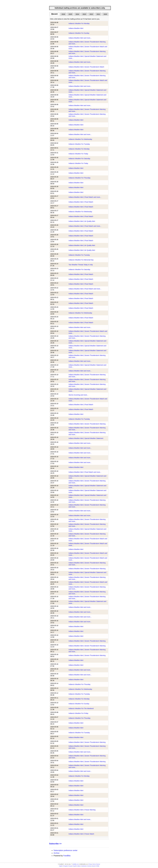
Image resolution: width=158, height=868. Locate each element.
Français (70, 866)
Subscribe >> (55, 844)
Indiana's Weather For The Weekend (81, 708)
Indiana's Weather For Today (78, 154)
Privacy (90, 864)
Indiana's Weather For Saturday (79, 159)
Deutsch (94, 866)
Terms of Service (96, 864)
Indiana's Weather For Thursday (79, 178)
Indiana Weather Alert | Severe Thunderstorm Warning (87, 424)
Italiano (79, 866)
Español (75, 866)
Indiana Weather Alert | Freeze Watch (81, 834)
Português (65, 866)
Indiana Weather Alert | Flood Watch (81, 202)
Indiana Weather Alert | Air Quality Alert (82, 221)
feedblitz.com (76, 864)
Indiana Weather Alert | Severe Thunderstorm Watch (86, 67)
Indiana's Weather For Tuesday (79, 144)
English (61, 866)
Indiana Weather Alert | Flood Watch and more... (85, 197)
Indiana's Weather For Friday (78, 713)
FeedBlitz (67, 856)
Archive (56, 853)
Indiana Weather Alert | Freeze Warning (82, 810)
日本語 (98, 866)
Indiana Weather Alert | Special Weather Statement (86, 438)
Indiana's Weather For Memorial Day (81, 260)
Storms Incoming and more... (78, 395)
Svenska (89, 866)
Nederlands (84, 866)
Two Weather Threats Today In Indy (81, 265)
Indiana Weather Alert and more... (80, 38)
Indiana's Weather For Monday (79, 23)
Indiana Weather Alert (76, 28)
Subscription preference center (66, 850)
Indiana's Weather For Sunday (79, 33)
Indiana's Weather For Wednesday (80, 139)
